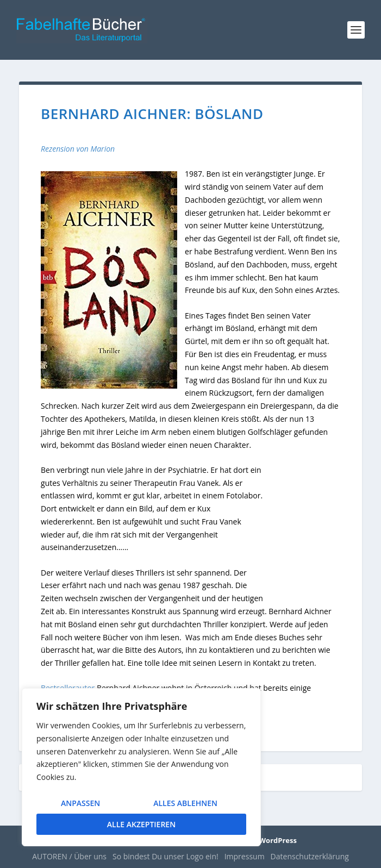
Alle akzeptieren (141, 824)
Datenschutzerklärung (310, 856)
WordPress (278, 840)
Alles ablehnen (185, 803)
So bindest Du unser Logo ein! (165, 856)
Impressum (245, 856)
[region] (141, 767)
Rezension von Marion (78, 149)
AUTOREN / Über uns (69, 856)
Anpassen (80, 803)
